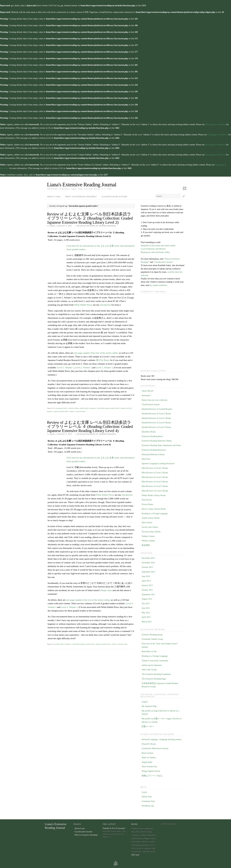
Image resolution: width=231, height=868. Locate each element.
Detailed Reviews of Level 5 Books (156, 426)
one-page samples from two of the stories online (88, 599)
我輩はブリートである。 (153, 775)
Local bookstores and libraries (153, 248)
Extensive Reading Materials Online (157, 440)
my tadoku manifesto (158, 285)
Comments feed (148, 800)
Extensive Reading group (152, 634)
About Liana (54, 196)
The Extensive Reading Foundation (156, 673)
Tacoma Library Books (151, 531)
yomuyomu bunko (80, 411)
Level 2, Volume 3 (104, 367)
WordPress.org (148, 805)
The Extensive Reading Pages (154, 678)
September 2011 (148, 594)
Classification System (114, 196)
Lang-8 (145, 701)
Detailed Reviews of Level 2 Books (156, 413)
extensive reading (74, 407)
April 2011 (146, 616)
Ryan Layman (147, 752)
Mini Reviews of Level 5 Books (155, 485)
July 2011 (146, 603)
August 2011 (147, 598)
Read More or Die (149, 651)
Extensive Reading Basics (152, 436)
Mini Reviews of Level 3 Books (155, 476)
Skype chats (107, 590)
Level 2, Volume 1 (65, 367)
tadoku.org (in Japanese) (152, 664)
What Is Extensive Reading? (81, 196)
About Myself (147, 390)
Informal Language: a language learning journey (162, 739)
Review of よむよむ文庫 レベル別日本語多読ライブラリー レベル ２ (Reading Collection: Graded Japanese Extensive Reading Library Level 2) (90, 217)
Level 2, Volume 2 (83, 367)
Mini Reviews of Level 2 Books (155, 472)
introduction (105, 304)
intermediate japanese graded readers (108, 407)
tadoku (72, 411)
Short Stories (147, 522)
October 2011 (147, 589)
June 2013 (146, 576)
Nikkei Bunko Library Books (154, 495)
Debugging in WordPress (215, 124)
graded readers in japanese (88, 407)
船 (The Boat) (103, 359)
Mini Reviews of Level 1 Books (155, 467)
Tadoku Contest (148, 536)
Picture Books (147, 504)
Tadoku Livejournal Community (155, 660)
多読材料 (146, 545)
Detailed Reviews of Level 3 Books (156, 417)
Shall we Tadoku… (150, 757)
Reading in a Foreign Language (155, 513)
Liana (52, 225)
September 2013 (148, 571)
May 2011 (146, 612)
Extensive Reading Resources (154, 449)
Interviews (146, 458)
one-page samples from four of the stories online (96, 352)
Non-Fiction (147, 499)
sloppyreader (147, 761)
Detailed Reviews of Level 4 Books (156, 422)
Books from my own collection (154, 399)
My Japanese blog (149, 705)
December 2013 (148, 557)
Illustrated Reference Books (153, 454)
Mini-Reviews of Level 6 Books (155, 490)
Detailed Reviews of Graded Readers (97, 225)
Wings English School (151, 770)
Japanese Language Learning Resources (158, 463)
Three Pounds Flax (149, 766)
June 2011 (146, 607)
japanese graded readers (61, 411)
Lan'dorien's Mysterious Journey (155, 748)
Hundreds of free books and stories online (158, 245)
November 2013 (148, 562)
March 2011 (147, 621)
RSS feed (135, 854)
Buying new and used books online (155, 251)
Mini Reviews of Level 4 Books (155, 481)
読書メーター (148, 726)
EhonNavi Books (149, 431)
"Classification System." (164, 261)
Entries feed (147, 796)
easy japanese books (61, 407)
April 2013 (146, 580)
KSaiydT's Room (149, 743)
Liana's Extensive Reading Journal (82, 184)
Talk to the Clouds (149, 669)
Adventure (146, 395)
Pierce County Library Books (154, 508)
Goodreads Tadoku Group (152, 638)
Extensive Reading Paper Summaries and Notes (161, 445)
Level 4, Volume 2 (69, 606)
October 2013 (147, 566)
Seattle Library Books (151, 517)
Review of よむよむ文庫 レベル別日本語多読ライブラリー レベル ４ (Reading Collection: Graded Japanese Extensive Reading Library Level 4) (90, 426)
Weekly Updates (148, 540)
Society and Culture (150, 526)
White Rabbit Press (83, 304)
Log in (144, 791)
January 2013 (147, 585)
